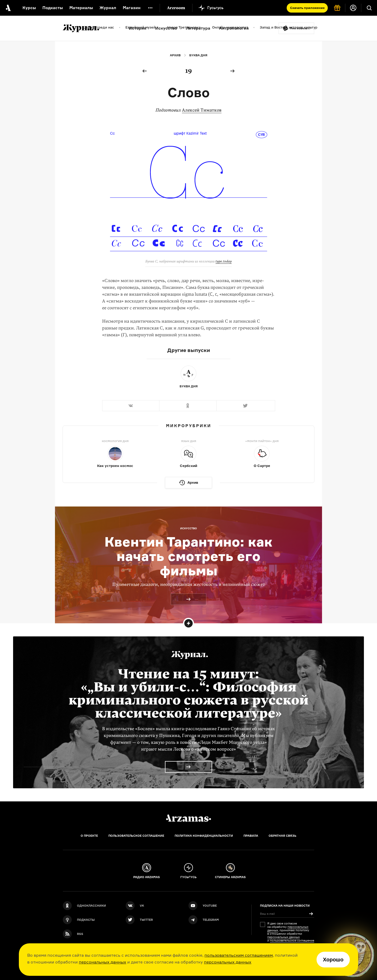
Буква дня (198, 55)
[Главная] (188, 818)
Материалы (81, 8)
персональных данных (102, 962)
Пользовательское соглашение (136, 836)
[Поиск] (369, 8)
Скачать (307, 8)
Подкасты (53, 8)
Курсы (29, 8)
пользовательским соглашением (239, 955)
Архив (175, 55)
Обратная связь (282, 836)
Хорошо (333, 960)
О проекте (89, 836)
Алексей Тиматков (202, 110)
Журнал (108, 8)
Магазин (132, 8)
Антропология (234, 28)
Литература (198, 28)
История (138, 28)
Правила (251, 836)
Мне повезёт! (300, 28)
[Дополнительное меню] (150, 8)
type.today (224, 261)
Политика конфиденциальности (204, 836)
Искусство (166, 28)
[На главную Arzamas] (8, 8)
